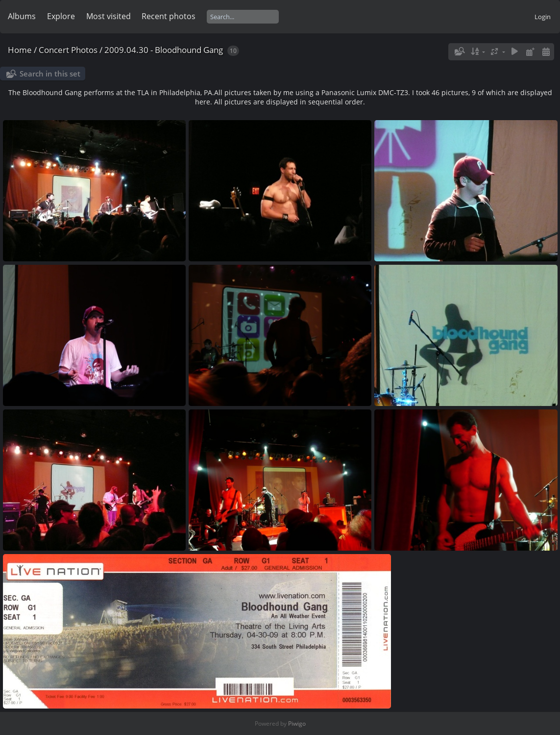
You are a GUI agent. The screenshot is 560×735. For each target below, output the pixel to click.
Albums (22, 16)
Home (20, 50)
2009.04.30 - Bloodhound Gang (164, 50)
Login (543, 17)
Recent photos (169, 16)
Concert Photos (68, 50)
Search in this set (50, 74)
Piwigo (297, 723)
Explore (61, 16)
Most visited (109, 16)
